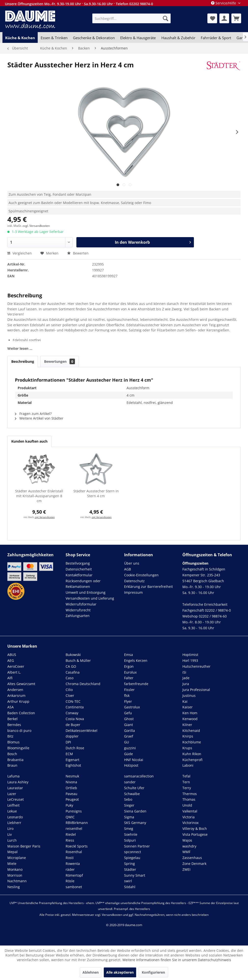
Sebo (128, 799)
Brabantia (15, 760)
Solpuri (130, 840)
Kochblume (192, 742)
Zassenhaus (192, 858)
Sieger (129, 805)
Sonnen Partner (137, 846)
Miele (12, 864)
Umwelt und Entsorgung (86, 592)
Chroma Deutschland (83, 684)
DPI (68, 742)
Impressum (133, 592)
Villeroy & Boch (195, 829)
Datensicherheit (79, 569)
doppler (72, 736)
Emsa (129, 655)
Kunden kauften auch (29, 441)
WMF (186, 852)
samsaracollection (139, 776)
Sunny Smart (135, 875)
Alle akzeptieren (120, 972)
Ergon (129, 666)
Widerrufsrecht (78, 610)
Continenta (75, 707)
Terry (187, 788)
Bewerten (78, 253)
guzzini (130, 748)
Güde (129, 754)
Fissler (129, 690)
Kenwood (190, 719)
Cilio (69, 690)
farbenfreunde (136, 684)
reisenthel (74, 829)
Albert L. (14, 672)
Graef (129, 736)
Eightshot (73, 765)
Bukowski (73, 655)
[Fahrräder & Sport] (216, 38)
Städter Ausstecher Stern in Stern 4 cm (96, 493)
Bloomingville (18, 748)
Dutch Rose (75, 748)
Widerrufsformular (81, 604)
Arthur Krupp (18, 701)
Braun (12, 765)
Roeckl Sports (77, 846)
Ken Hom (190, 713)
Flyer (128, 701)
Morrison (15, 875)
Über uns (132, 563)
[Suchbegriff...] (131, 18)
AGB (128, 569)
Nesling (14, 887)
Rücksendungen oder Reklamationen (83, 584)
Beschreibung (23, 361)
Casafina (73, 672)
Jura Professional (196, 690)
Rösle (70, 881)
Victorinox (190, 823)
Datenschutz (134, 581)
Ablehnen (91, 972)
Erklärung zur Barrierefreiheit (148, 587)
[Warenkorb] (236, 18)
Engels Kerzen (136, 660)
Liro (10, 829)
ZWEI (186, 869)
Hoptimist (190, 655)
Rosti (70, 858)
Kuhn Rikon (192, 754)
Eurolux (130, 672)
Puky (69, 805)
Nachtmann (17, 881)
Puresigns (74, 811)
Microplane (17, 858)
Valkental (190, 811)
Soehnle (131, 834)
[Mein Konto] (224, 18)
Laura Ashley (18, 782)
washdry (189, 846)
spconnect (133, 852)
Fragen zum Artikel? (33, 414)
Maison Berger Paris (24, 846)
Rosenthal (74, 852)
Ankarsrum (16, 696)
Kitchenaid (191, 731)
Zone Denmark (194, 864)
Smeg (129, 829)
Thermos (190, 794)
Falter (129, 678)
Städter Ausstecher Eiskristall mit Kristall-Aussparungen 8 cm (39, 496)
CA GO (71, 666)
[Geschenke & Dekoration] (94, 38)
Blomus (13, 742)
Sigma (129, 817)
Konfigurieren (153, 972)
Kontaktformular (79, 575)
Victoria (189, 817)
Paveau (71, 794)
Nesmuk (72, 776)
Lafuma (13, 776)
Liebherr (14, 823)
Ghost (129, 719)
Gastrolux (132, 707)
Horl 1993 (190, 660)
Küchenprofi (192, 760)
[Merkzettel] (212, 18)
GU (127, 742)
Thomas (189, 799)
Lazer (12, 794)
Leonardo (15, 817)
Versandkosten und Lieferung (90, 598)
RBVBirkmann (77, 823)
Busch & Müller (78, 660)
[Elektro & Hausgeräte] (138, 38)
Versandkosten (112, 915)
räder (70, 869)
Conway (72, 713)
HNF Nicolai (134, 760)
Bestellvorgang (78, 563)
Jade (186, 678)
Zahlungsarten (78, 616)
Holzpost (131, 765)
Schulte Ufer (134, 788)
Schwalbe (132, 794)
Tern (186, 782)
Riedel (71, 834)
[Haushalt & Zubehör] (178, 38)
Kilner (187, 725)
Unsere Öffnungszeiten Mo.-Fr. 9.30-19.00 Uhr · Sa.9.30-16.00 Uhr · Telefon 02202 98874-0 (79, 4)
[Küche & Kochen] (20, 38)
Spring (130, 864)
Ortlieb (71, 788)
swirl (128, 881)
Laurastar (15, 788)
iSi (184, 672)
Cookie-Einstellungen (141, 575)
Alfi (10, 678)
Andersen (15, 690)
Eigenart (72, 760)
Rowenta (73, 864)
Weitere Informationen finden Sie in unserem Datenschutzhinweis (177, 960)
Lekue (12, 811)
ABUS (12, 655)
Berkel (12, 719)
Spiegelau (132, 858)
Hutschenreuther (196, 666)
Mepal (12, 852)
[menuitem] (131, 18)
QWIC (70, 817)
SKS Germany (135, 823)
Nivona (71, 782)
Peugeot (72, 799)
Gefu (128, 713)
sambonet (74, 887)
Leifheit (13, 805)
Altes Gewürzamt (21, 684)
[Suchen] (165, 18)
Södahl (130, 887)
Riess (70, 840)
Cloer (70, 696)
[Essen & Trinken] (54, 38)
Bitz (10, 736)
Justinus (189, 696)
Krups (187, 748)
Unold (187, 805)
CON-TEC (73, 701)
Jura (186, 684)
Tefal (186, 776)
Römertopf (74, 875)
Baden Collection (21, 713)
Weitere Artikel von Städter (39, 418)
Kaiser (188, 707)
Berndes (14, 725)
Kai (185, 701)
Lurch (12, 840)
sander (130, 782)
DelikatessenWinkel (82, 731)
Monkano (15, 869)
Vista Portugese (195, 834)
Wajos (187, 840)
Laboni (188, 765)
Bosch (12, 754)
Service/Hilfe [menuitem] (224, 3)
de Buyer (73, 725)
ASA (11, 707)
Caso (70, 678)
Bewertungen (59, 361)
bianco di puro (19, 731)
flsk (127, 696)
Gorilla (130, 731)
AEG (11, 660)
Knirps (188, 736)
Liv (10, 834)
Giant (129, 725)
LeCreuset (16, 799)
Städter (130, 869)
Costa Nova (75, 719)
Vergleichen (20, 253)
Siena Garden (135, 811)
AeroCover (16, 666)
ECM (69, 754)
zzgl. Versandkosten (36, 226)
